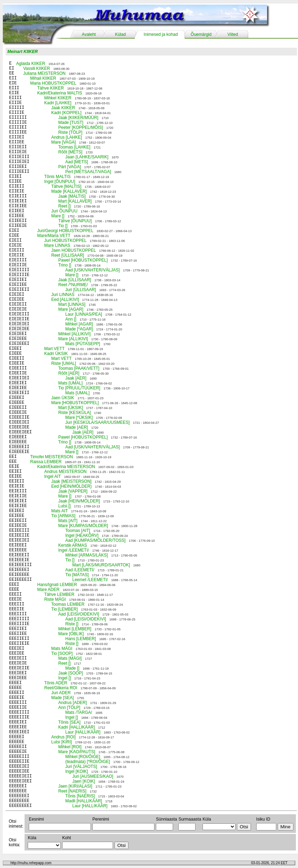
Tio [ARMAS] (63, 516)
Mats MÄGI (62, 649)
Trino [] (65, 265)
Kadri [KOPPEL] (66, 113)
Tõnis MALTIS (57, 177)
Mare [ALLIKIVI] (73, 339)
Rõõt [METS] (70, 152)
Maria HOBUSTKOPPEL (53, 83)
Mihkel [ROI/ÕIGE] (83, 757)
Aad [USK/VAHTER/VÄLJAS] (92, 270)
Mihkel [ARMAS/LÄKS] (87, 555)
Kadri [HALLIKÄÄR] (77, 727)
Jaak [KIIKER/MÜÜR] (78, 118)
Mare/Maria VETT (54, 236)
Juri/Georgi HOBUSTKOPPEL (65, 231)
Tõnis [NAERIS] (80, 796)
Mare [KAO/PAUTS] (77, 752)
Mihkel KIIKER (58, 98)
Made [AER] (77, 427)
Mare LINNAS (57, 245)
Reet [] (64, 206)
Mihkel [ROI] (70, 747)
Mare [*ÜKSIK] (79, 417)
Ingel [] (65, 678)
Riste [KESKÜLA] (75, 413)
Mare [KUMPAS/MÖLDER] (83, 526)
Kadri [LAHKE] (58, 103)
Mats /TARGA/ (79, 712)
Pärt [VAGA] (69, 167)
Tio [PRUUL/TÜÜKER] (79, 388)
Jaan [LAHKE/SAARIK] (87, 157)
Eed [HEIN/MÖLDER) (71, 486)
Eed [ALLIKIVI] (65, 300)
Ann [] (71, 319)
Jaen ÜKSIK (63, 398)
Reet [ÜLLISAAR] (68, 255)
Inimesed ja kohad (161, 34)
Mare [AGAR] (71, 309)
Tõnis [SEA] (69, 722)
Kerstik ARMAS (73, 545)
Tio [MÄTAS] (77, 575)
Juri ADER (61, 693)
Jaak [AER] (76, 378)
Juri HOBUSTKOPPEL (65, 241)
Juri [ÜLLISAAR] (81, 290)
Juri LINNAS (63, 295)
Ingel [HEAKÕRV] (82, 535)
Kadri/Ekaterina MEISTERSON (66, 467)
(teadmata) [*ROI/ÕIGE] (88, 762)
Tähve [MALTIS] (66, 186)
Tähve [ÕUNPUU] (75, 221)
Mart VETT (54, 349)
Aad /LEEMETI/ (80, 570)
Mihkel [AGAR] (79, 324)
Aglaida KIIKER (31, 64)
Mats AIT (59, 511)
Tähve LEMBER (59, 594)
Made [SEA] (62, 698)
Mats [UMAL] (70, 383)
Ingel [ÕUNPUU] (60, 182)
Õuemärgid (201, 34)
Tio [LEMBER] (65, 609)
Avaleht (89, 34)
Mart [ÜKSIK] (71, 408)
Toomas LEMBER (68, 604)
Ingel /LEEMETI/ (74, 550)
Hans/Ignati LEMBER (57, 585)
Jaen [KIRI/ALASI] (75, 786)
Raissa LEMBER (46, 462)
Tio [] (63, 226)
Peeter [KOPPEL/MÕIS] (81, 127)
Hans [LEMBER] (81, 639)
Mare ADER (48, 590)
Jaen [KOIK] (84, 781)
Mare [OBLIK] (71, 634)
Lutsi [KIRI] (62, 742)
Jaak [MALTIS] (72, 196)
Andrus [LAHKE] (67, 137)
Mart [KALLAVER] (75, 201)
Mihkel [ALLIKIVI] (74, 334)
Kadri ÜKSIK (56, 354)
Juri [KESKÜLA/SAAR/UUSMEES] (97, 422)
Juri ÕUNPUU (64, 211)
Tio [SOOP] (62, 653)
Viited (233, 34)
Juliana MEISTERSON (44, 73)
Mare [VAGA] (64, 142)
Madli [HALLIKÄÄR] (84, 801)
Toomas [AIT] (78, 531)
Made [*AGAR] (79, 329)
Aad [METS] (77, 162)
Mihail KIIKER (43, 78)
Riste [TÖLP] (70, 132)
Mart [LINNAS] (72, 304)
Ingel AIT (52, 476)
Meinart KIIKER (23, 52)
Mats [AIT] (68, 521)
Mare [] (58, 216)
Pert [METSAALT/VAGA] (88, 172)
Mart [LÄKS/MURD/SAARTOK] (101, 565)
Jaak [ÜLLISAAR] (75, 280)
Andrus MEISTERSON (65, 472)
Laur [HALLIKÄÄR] (83, 732)
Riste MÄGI (55, 599)
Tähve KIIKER (51, 88)
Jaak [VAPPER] (73, 491)
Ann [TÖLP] (69, 708)
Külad (121, 34)
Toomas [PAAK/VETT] (79, 368)
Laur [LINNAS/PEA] (84, 314)
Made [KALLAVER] (69, 191)
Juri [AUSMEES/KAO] (93, 776)
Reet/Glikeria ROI (61, 688)
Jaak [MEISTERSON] (71, 481)
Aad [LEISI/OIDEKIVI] (79, 614)
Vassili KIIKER (37, 68)
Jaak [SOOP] (71, 673)
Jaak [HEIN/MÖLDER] (79, 501)
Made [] (72, 668)
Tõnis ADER (56, 683)
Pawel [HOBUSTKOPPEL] (83, 260)
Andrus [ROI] (63, 737)
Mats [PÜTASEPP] (83, 344)
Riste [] (72, 624)
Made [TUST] (71, 123)
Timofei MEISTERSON (52, 457)
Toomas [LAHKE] (74, 147)
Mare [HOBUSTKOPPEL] (75, 403)
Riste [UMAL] (64, 363)
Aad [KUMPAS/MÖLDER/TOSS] (95, 540)
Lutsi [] (64, 506)
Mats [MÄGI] (70, 658)
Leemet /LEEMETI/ (90, 580)
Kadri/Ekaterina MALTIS (60, 93)
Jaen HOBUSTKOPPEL (74, 250)
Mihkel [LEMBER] (75, 629)
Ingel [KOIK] (77, 771)
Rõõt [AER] (69, 373)
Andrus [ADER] (72, 703)
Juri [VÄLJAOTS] (81, 767)
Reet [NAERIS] (72, 791)
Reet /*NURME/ (73, 285)
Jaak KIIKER (63, 108)
